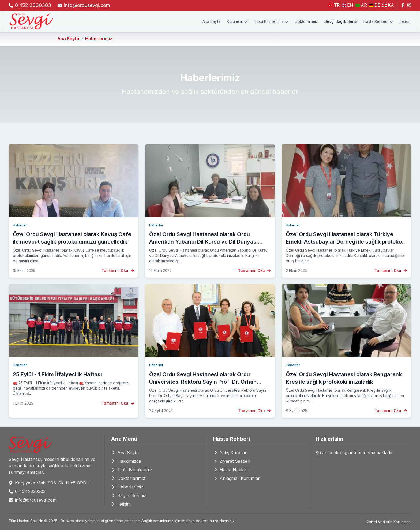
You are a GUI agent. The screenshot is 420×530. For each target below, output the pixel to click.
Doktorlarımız (306, 21)
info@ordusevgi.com (87, 5)
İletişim (406, 21)
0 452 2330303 (33, 5)
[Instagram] (409, 5)
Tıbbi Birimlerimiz (271, 21)
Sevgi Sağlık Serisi (341, 21)
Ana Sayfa (211, 21)
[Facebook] (403, 5)
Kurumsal (237, 21)
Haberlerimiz (99, 39)
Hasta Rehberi (378, 21)
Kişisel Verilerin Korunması (389, 522)
